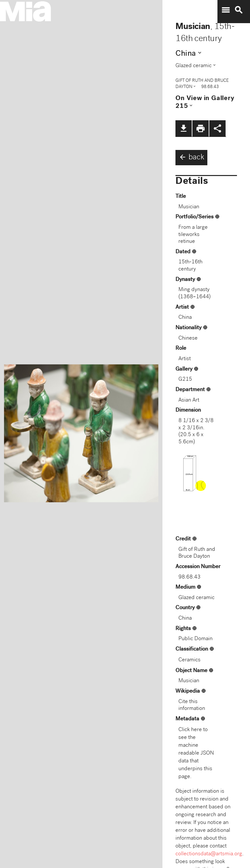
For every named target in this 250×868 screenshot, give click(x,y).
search (239, 10)
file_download (184, 128)
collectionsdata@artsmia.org (209, 854)
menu (226, 10)
